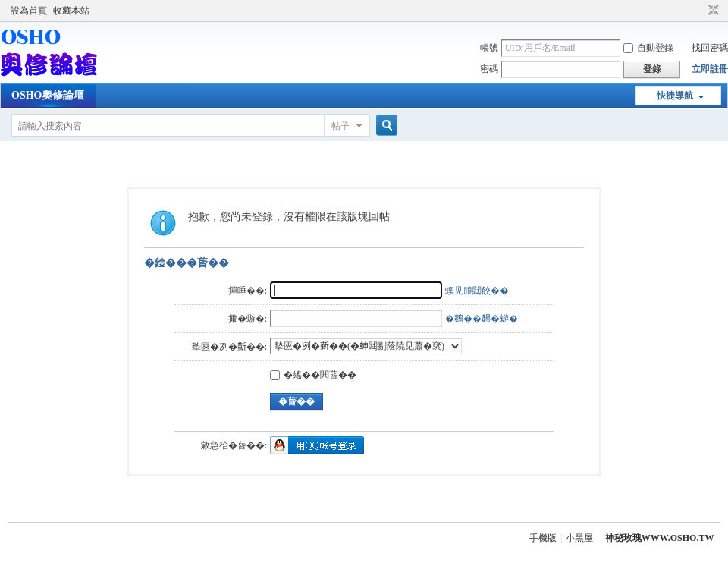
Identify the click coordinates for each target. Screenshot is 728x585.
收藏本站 (71, 11)
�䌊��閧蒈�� (313, 375)
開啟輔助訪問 (699, 11)
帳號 (489, 48)
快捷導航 (675, 96)
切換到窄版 (712, 11)
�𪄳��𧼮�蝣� (482, 319)
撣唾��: (248, 291)
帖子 (340, 126)
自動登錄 (648, 48)
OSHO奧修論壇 (48, 95)
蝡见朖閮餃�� (477, 291)
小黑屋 (579, 538)
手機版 (543, 538)
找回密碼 (710, 48)
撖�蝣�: (248, 319)
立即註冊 (710, 69)
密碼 (489, 69)
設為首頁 (29, 11)
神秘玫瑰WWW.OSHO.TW (660, 538)
